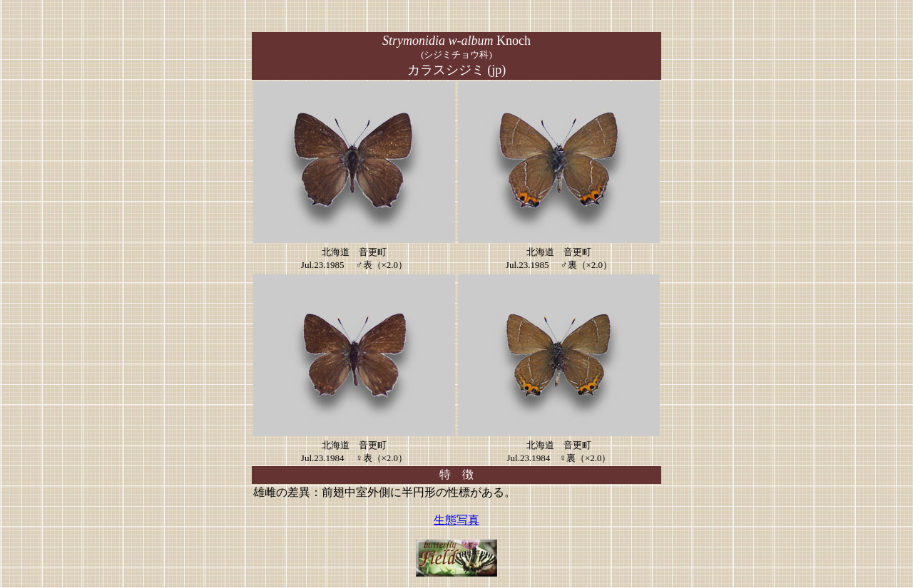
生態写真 (456, 520)
